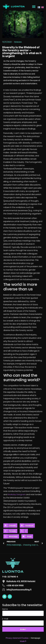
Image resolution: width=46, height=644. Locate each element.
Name (5, 609)
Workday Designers (17, 494)
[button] (34, 7)
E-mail (5, 619)
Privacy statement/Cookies (17, 638)
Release (18, 42)
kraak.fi (23, 641)
